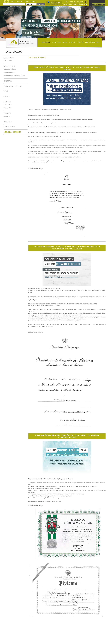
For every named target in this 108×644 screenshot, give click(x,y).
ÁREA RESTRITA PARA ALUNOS (75, 2)
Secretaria (56, 42)
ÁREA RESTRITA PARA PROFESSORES (74, 4)
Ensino (65, 42)
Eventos (72, 42)
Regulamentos (10, 66)
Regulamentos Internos (10, 72)
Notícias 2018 (8, 105)
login (27, 2)
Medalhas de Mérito (12, 132)
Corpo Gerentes (8, 61)
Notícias (7, 102)
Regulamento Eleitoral (10, 69)
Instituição (46, 42)
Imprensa (8, 122)
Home (13, 2)
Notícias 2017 (8, 108)
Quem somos (9, 58)
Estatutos (8, 81)
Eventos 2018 (8, 116)
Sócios (7, 97)
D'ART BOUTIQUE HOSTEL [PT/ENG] (89, 42)
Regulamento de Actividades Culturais (14, 76)
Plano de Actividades (13, 86)
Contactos (19, 2)
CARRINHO (34, 2)
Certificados (9, 127)
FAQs (6, 91)
